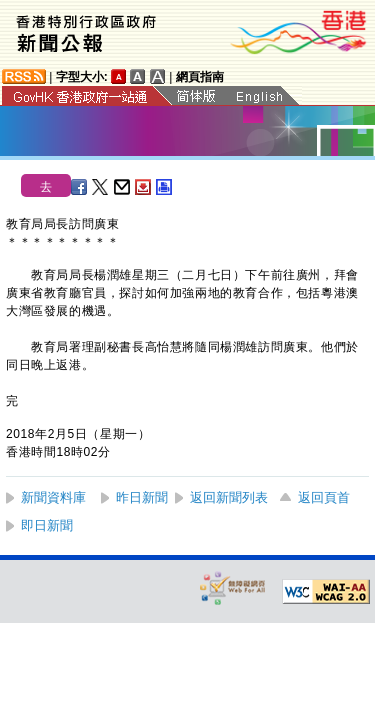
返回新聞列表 (229, 497)
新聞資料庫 (53, 497)
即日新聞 (47, 525)
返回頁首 (324, 497)
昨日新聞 (142, 497)
